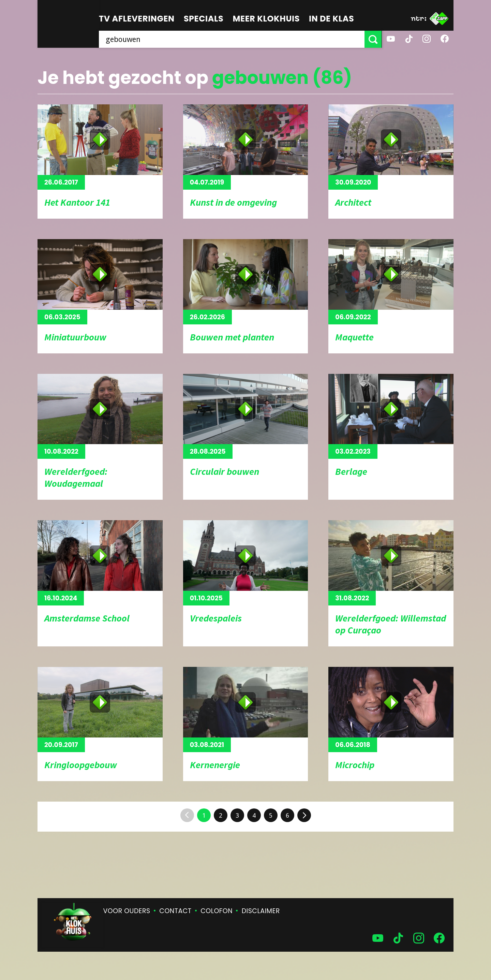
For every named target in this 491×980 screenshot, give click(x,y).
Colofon (217, 911)
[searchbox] (232, 39)
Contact (175, 911)
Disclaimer (261, 911)
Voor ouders (127, 911)
